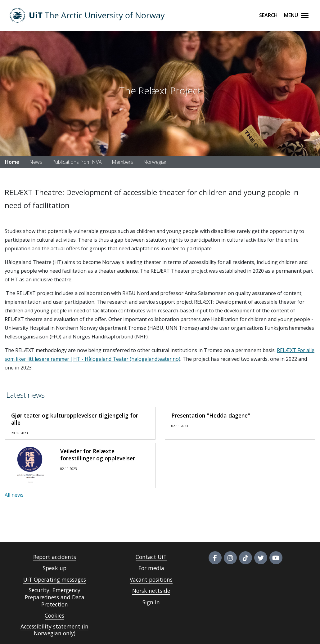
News (36, 162)
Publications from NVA (77, 162)
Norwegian (155, 162)
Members (122, 162)
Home (12, 162)
